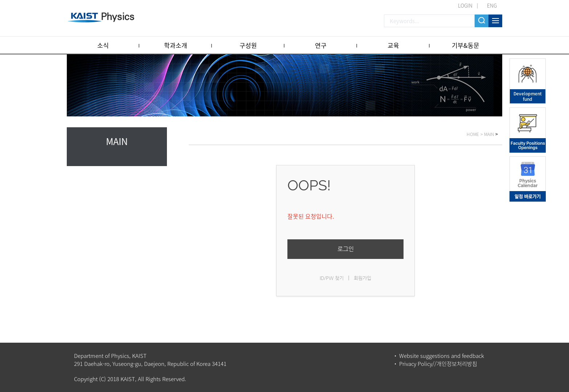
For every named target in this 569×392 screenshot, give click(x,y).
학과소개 (176, 45)
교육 (393, 45)
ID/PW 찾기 (332, 278)
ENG (492, 5)
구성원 (248, 45)
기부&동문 (466, 45)
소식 (103, 45)
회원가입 (363, 278)
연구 (321, 45)
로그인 (346, 249)
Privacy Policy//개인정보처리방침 (438, 364)
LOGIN (465, 5)
